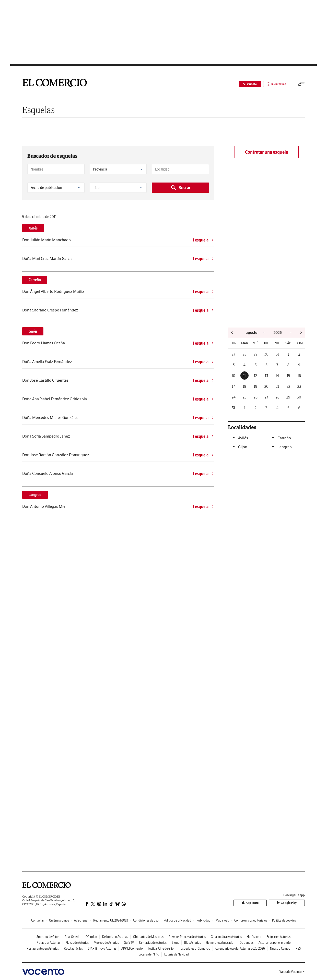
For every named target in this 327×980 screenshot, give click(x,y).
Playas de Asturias (77, 943)
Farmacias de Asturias (153, 943)
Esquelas (38, 110)
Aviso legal (81, 920)
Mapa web (222, 920)
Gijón (33, 331)
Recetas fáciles (73, 948)
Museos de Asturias (106, 943)
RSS (298, 948)
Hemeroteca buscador (220, 943)
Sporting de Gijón (48, 937)
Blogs (175, 943)
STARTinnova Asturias (102, 948)
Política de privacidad (178, 920)
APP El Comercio (132, 948)
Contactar (38, 920)
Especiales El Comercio (195, 948)
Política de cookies (284, 920)
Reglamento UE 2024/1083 (111, 920)
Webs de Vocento (292, 972)
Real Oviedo (73, 937)
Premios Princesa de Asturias (187, 937)
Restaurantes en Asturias (43, 948)
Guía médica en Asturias (226, 937)
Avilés (33, 228)
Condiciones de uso (146, 920)
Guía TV (129, 943)
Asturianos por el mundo (275, 943)
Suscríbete (246, 84)
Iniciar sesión (275, 84)
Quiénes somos (59, 920)
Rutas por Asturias (48, 943)
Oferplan (91, 937)
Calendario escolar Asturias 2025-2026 (240, 948)
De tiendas (247, 943)
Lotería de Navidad (177, 954)
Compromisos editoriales (251, 920)
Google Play (290, 903)
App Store (261, 903)
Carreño (35, 280)
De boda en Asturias (115, 937)
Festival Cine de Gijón (162, 948)
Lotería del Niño (149, 954)
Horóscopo (254, 937)
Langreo (35, 495)
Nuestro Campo (280, 948)
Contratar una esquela (267, 152)
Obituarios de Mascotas (148, 937)
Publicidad (203, 920)
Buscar (180, 188)
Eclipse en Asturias (278, 937)
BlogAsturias (192, 943)
